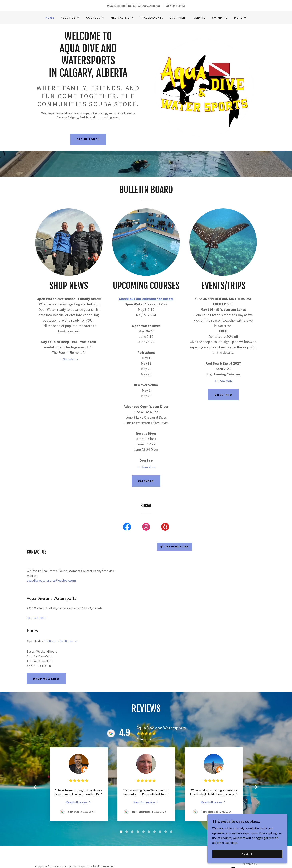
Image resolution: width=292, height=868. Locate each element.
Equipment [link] (178, 18)
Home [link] (50, 18)
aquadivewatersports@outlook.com (51, 580)
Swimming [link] (220, 18)
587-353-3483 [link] (176, 6)
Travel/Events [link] (152, 18)
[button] (70, 18)
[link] (88, 76)
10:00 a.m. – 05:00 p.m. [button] (59, 641)
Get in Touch (88, 139)
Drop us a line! (46, 679)
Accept (247, 854)
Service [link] (200, 18)
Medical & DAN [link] (122, 18)
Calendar (146, 481)
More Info (223, 395)
